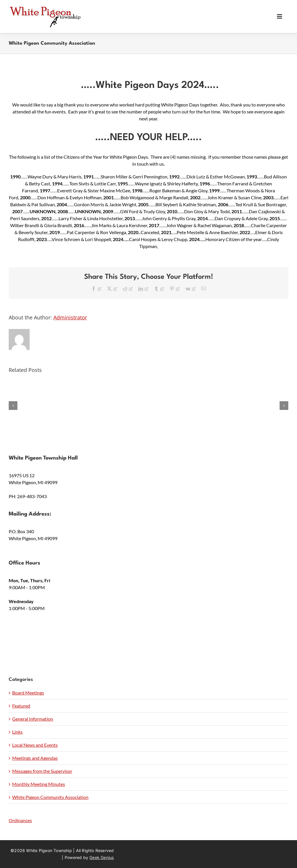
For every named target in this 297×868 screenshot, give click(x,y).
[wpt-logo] (45, 8)
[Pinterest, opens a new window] (175, 289)
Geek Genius (102, 857)
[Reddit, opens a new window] (128, 289)
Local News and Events (35, 745)
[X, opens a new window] (112, 289)
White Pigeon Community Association (50, 797)
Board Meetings (28, 693)
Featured (21, 706)
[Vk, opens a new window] (190, 289)
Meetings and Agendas (35, 758)
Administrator (70, 317)
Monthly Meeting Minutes (39, 784)
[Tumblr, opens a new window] (159, 289)
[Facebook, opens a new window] (96, 289)
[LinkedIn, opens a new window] (143, 289)
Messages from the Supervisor (42, 771)
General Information (33, 719)
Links (17, 732)
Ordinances (20, 820)
